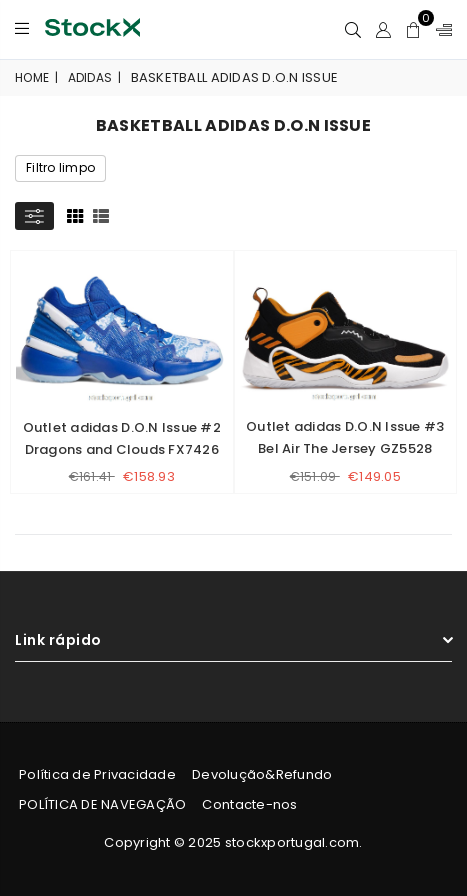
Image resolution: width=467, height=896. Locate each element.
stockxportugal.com (292, 842)
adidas (90, 77)
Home (32, 77)
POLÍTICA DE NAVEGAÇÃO (102, 804)
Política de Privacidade (97, 774)
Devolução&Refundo (262, 774)
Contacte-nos (249, 804)
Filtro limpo (60, 167)
